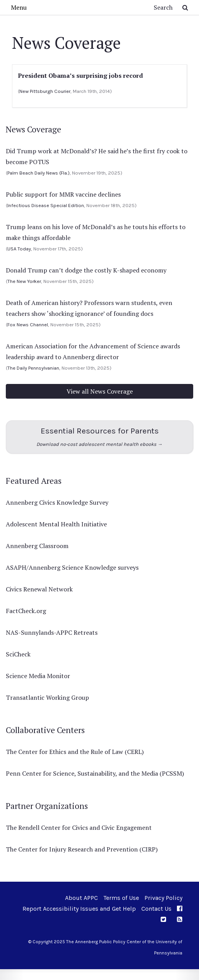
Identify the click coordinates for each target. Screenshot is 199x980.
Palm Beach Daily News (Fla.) (39, 173)
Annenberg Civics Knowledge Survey (57, 502)
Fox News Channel (28, 325)
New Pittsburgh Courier (45, 91)
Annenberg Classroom (37, 546)
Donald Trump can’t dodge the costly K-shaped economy (86, 270)
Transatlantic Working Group (47, 697)
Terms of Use (121, 898)
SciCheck (18, 654)
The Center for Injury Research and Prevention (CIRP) (82, 849)
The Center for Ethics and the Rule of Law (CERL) (75, 752)
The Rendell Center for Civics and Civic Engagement (79, 828)
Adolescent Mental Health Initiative (56, 524)
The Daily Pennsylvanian (33, 368)
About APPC (81, 898)
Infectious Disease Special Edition (46, 205)
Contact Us (156, 909)
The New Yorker (24, 281)
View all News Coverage (100, 391)
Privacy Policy (163, 898)
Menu (19, 7)
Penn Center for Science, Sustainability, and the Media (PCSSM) (95, 773)
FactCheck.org (26, 611)
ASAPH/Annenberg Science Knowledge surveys (72, 567)
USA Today (19, 249)
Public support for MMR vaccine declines (63, 194)
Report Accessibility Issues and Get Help (79, 909)
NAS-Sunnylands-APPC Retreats (52, 632)
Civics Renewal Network (39, 589)
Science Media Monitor (38, 676)
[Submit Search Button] (185, 7)
